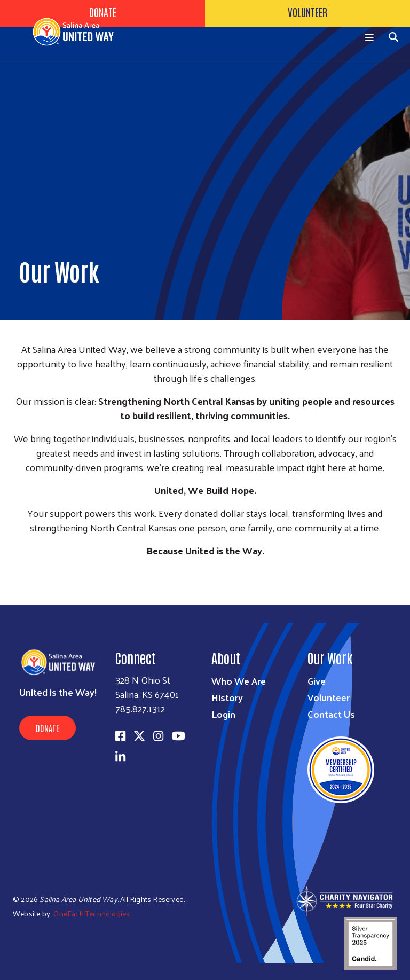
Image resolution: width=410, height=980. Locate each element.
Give (317, 681)
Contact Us (331, 714)
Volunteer (329, 697)
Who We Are (239, 681)
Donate (48, 728)
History (227, 697)
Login (223, 714)
